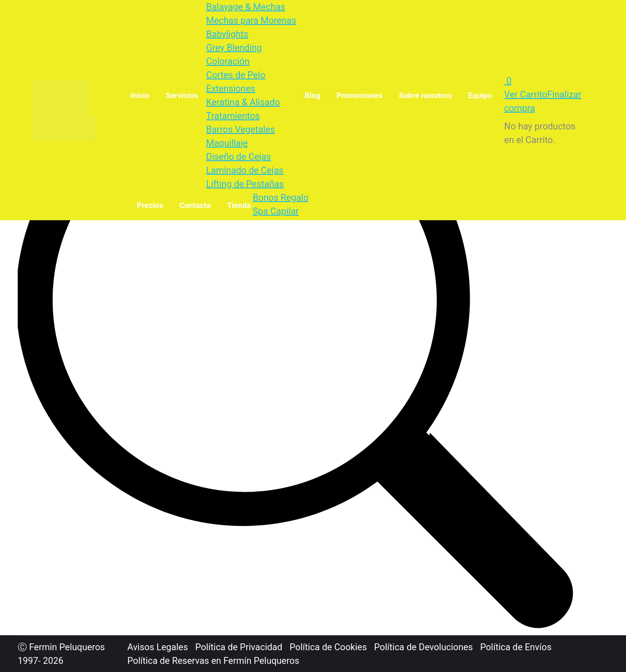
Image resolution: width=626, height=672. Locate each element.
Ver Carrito (526, 94)
